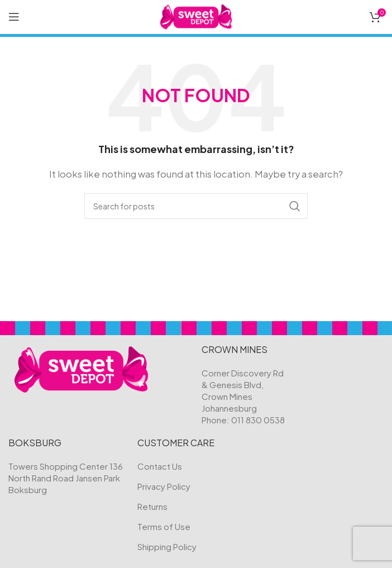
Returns (152, 506)
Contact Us (160, 466)
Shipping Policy (167, 546)
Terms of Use (164, 526)
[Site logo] (196, 15)
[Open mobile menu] (14, 17)
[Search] (196, 206)
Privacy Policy (164, 486)
